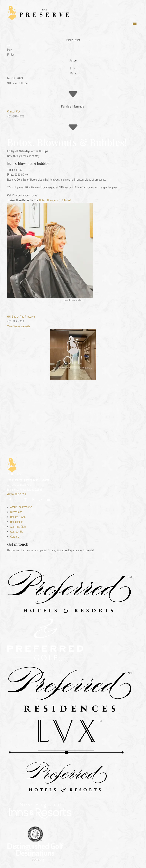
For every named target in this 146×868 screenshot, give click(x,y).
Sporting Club (18, 527)
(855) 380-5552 (17, 494)
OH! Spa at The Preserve (21, 317)
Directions (16, 512)
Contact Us (17, 532)
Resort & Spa (18, 517)
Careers (15, 537)
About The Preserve (21, 507)
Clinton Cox (14, 111)
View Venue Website (19, 326)
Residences (17, 522)
